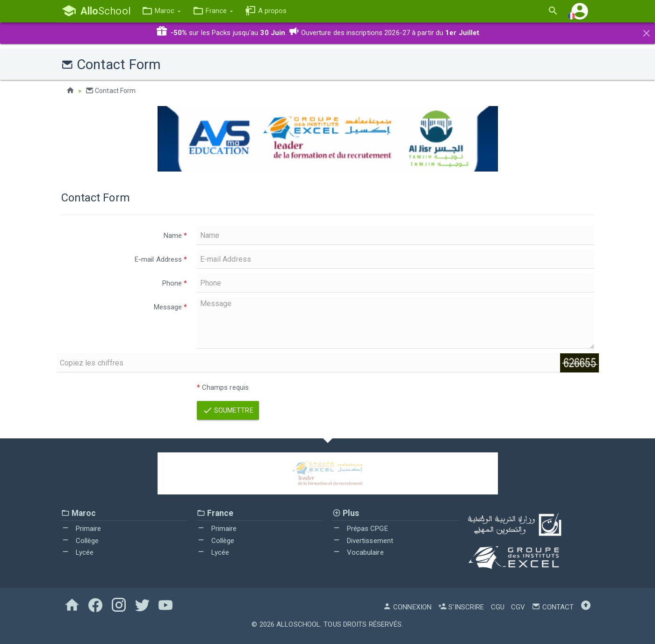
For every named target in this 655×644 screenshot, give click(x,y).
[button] (161, 11)
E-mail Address (161, 259)
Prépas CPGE (360, 529)
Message (171, 307)
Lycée (78, 552)
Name (176, 236)
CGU (498, 607)
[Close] (647, 32)
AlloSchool (298, 624)
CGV (518, 607)
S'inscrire (461, 607)
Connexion (407, 607)
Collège (80, 541)
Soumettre (228, 410)
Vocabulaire (358, 552)
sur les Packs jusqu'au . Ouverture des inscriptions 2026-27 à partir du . (318, 33)
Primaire (81, 529)
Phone (175, 283)
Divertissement (363, 541)
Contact (553, 607)
